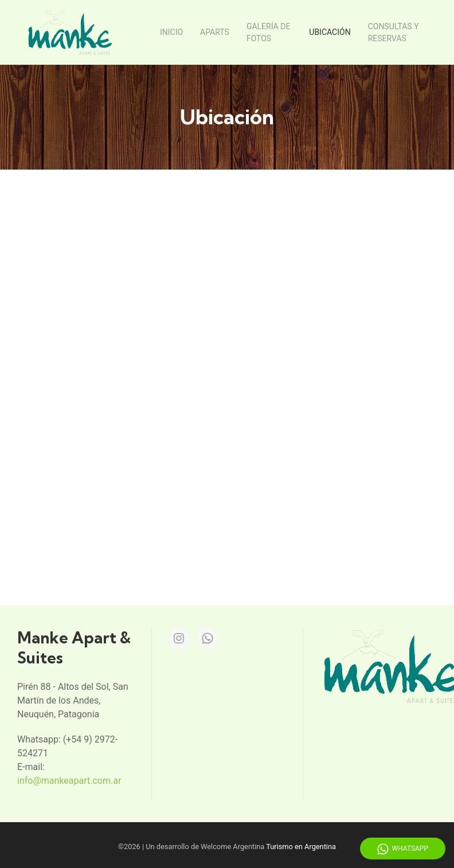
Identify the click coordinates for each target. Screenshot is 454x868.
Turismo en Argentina (301, 844)
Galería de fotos (268, 32)
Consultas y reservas (394, 32)
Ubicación (330, 32)
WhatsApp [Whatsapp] (403, 849)
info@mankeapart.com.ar (69, 778)
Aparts (215, 32)
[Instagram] (179, 636)
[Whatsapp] (208, 636)
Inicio (171, 32)
